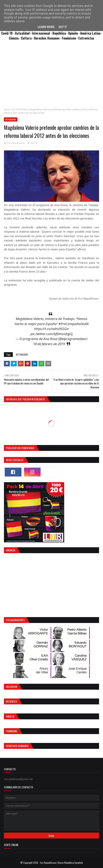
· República (59, 33)
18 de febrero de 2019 (49, 344)
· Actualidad (22, 33)
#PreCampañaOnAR (74, 324)
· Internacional (41, 33)
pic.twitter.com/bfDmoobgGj (52, 334)
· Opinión (73, 33)
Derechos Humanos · (48, 38)
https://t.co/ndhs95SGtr (52, 329)
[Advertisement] (51, 76)
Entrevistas (86, 38)
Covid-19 (7, 33)
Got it (63, 27)
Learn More (46, 27)
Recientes (12, 701)
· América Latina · (90, 33)
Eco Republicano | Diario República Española (62, 863)
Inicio (7, 109)
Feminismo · (70, 38)
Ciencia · (15, 38)
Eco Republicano (16, 143)
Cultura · (27, 38)
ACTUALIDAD (20, 109)
